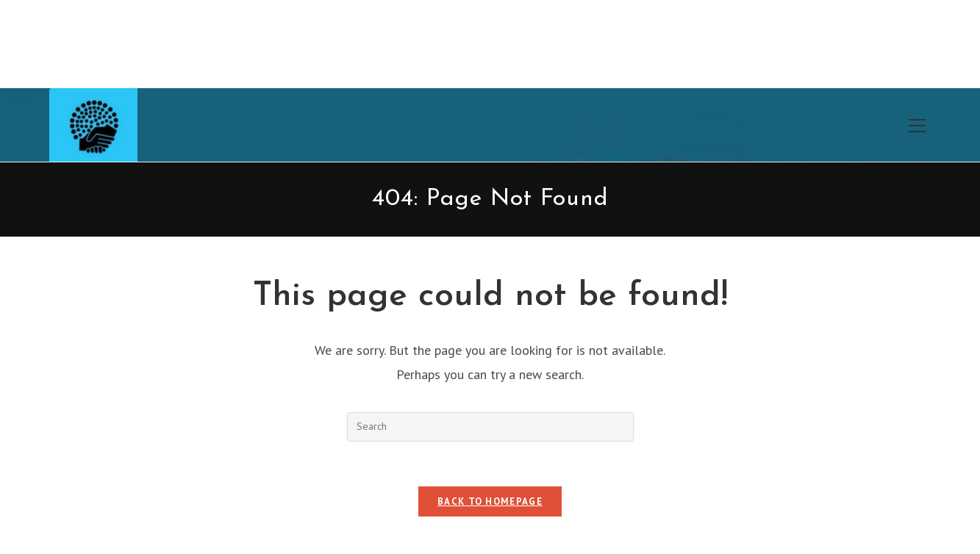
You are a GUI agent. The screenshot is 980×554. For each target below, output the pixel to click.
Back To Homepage (490, 501)
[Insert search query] (490, 427)
